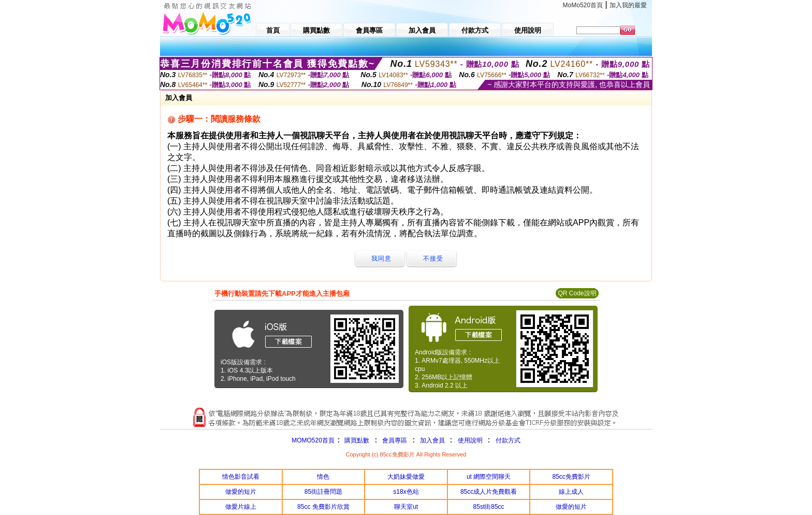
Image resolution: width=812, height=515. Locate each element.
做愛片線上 (241, 507)
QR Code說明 (577, 293)
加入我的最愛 (628, 5)
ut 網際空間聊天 (489, 477)
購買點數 (356, 440)
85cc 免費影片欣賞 (323, 507)
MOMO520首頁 (313, 440)
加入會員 (432, 440)
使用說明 (470, 440)
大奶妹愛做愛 (406, 477)
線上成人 (571, 492)
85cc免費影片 (571, 477)
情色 (323, 477)
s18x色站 (406, 492)
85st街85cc (489, 507)
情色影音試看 (241, 477)
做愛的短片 (241, 492)
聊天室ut (406, 507)
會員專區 (395, 440)
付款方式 (508, 440)
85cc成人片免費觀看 (489, 492)
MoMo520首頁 (583, 5)
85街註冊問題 (323, 492)
